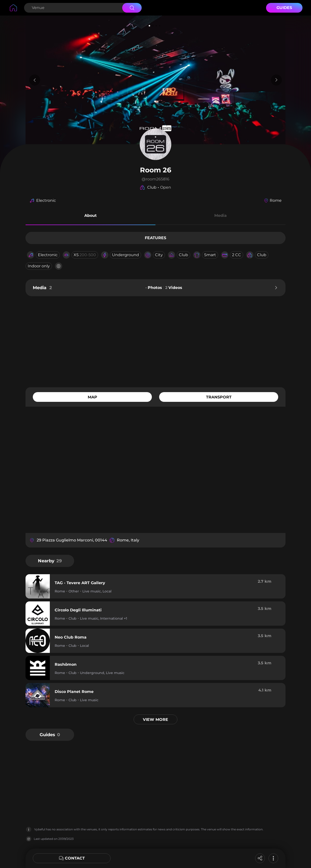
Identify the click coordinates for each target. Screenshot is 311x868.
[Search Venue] (73, 8)
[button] (91, 216)
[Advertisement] (155, 341)
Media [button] (220, 215)
